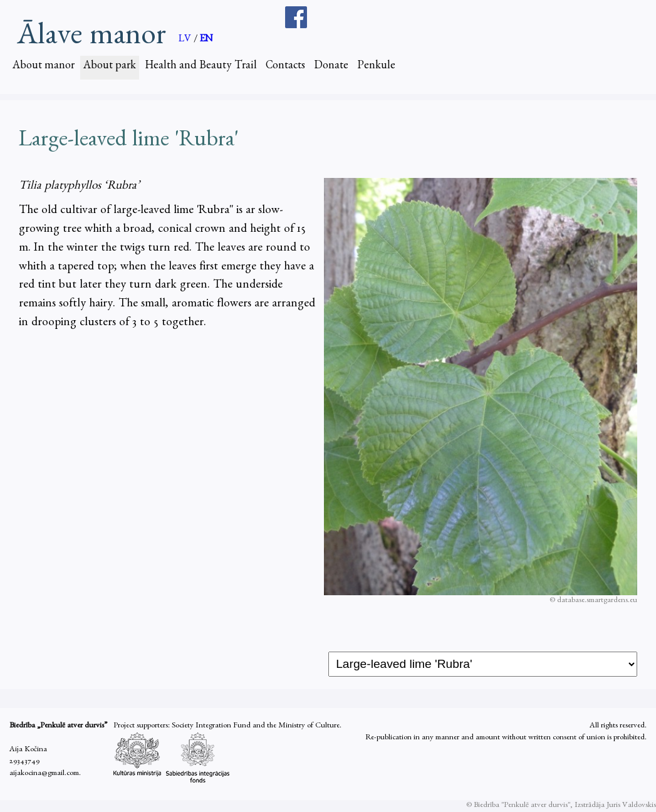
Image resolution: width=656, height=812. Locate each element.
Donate (331, 67)
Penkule (376, 67)
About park (110, 67)
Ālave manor (91, 35)
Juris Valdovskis (631, 806)
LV (186, 40)
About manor (44, 67)
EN (206, 40)
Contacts (285, 67)
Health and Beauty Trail (201, 67)
